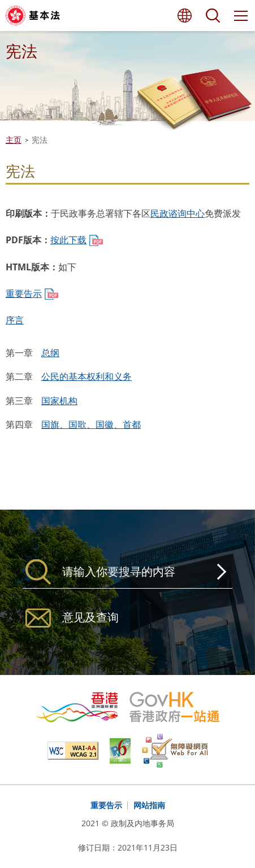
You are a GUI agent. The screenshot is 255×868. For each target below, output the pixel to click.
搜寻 (213, 16)
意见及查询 (90, 617)
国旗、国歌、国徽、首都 (91, 424)
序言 (15, 320)
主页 (14, 140)
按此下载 (68, 240)
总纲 (50, 353)
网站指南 (149, 805)
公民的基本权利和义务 (87, 376)
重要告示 (24, 293)
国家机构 (59, 401)
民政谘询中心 (178, 213)
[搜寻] (127, 572)
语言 (184, 16)
